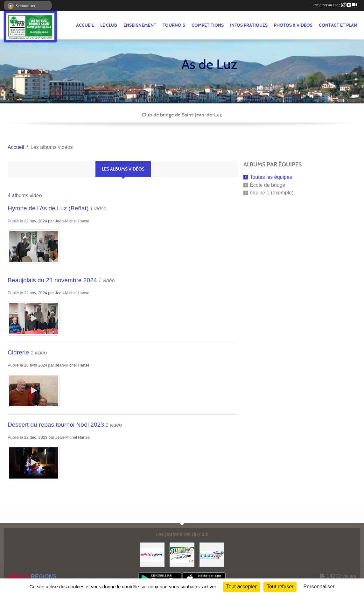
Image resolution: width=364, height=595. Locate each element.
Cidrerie (18, 352)
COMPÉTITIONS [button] (208, 25)
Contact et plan (338, 25)
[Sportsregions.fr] (152, 554)
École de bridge (267, 185)
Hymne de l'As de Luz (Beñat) (48, 208)
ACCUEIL (85, 25)
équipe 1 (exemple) (272, 193)
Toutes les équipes (271, 177)
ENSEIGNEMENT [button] (140, 25)
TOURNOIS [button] (174, 25)
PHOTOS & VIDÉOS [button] (293, 25)
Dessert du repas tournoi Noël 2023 (56, 425)
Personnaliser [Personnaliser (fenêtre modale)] (319, 587)
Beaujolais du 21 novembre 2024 (52, 280)
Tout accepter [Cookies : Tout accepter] (241, 587)
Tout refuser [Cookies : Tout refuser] (280, 587)
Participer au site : (335, 5)
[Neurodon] (182, 554)
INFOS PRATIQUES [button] (249, 25)
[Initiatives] (212, 554)
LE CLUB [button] (109, 25)
